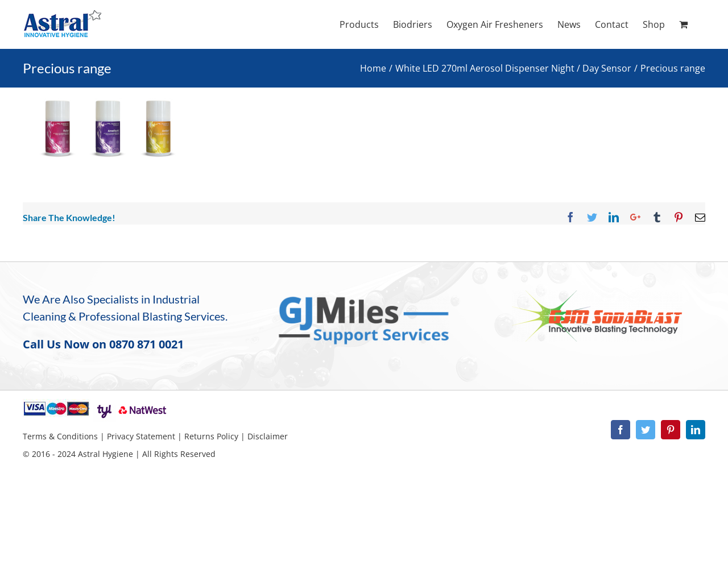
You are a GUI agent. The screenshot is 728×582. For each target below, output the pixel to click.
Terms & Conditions (60, 436)
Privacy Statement (141, 436)
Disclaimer (268, 436)
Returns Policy (211, 436)
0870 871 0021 (146, 344)
